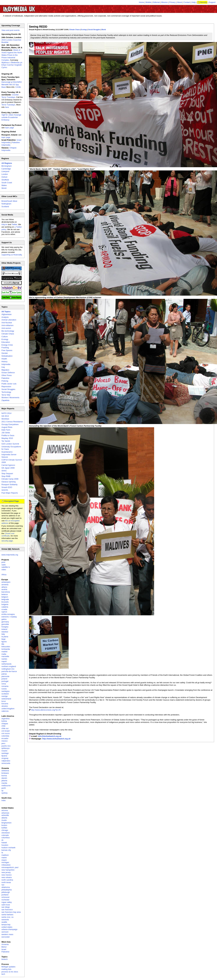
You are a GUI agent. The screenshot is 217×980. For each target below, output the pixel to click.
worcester (6, 937)
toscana (5, 704)
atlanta (4, 818)
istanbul (5, 632)
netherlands (6, 664)
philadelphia (7, 890)
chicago (5, 830)
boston (4, 825)
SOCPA (5, 490)
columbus (6, 838)
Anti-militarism (7, 325)
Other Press (7, 375)
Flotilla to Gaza (8, 435)
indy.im (4, 224)
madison (5, 855)
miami (4, 860)
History (4, 362)
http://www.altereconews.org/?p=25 (46, 710)
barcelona (6, 592)
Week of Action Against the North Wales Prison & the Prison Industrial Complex (12, 55)
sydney (4, 793)
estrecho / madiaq (9, 617)
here (7, 107)
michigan (5, 862)
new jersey (6, 872)
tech (3, 974)
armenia (5, 585)
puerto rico (6, 746)
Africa (4, 575)
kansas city (6, 850)
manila (4, 783)
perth (4, 788)
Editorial (156, 2)
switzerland (6, 699)
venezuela (6, 763)
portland (5, 895)
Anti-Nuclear (7, 323)
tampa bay (6, 925)
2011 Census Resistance (12, 422)
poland (4, 679)
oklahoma (6, 887)
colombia (5, 736)
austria (4, 589)
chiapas (5, 724)
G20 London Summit (10, 444)
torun (4, 701)
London (5, 174)
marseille (5, 656)
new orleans (7, 877)
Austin (4, 820)
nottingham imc (8, 669)
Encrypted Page (12, 501)
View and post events (11, 30)
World (104, 30)
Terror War (6, 395)
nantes (4, 659)
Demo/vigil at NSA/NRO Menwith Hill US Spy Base (12, 85)
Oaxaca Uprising (9, 482)
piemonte (5, 676)
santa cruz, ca (7, 917)
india (3, 800)
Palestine (5, 378)
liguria (4, 642)
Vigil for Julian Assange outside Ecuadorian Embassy (11, 117)
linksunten (6, 647)
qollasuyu (6, 748)
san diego (6, 907)
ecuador (5, 738)
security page (7, 541)
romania (5, 686)
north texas (6, 882)
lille (3, 644)
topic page (10, 128)
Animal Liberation (9, 320)
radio (4, 565)
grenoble (5, 624)
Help (194, 2)
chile (3, 726)
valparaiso (6, 761)
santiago (5, 753)
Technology (6, 392)
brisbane (5, 773)
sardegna (5, 691)
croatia (4, 609)
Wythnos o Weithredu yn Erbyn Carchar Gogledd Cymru (12, 65)
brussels (5, 602)
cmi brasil (6, 731)
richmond (5, 897)
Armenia (5, 944)
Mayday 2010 (7, 438)
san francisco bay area (11, 912)
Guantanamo (7, 452)
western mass (7, 934)
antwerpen (6, 582)
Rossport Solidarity (9, 484)
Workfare (5, 419)
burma (4, 776)
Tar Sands (6, 441)
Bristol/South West (9, 201)
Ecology (84, 30)
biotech (5, 959)
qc (2, 791)
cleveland (6, 833)
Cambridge (6, 169)
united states (7, 927)
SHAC (4, 471)
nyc (3, 885)
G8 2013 (5, 416)
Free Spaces (7, 350)
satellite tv (6, 567)
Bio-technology (8, 331)
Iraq (3, 367)
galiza (4, 619)
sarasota (5, 920)
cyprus (4, 612)
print (3, 562)
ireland (4, 629)
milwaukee (6, 865)
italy (3, 634)
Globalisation (7, 356)
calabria (5, 607)
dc (2, 840)
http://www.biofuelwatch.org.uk (56, 739)
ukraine (5, 706)
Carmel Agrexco (8, 465)
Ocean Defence (8, 373)
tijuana (4, 756)
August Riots (7, 427)
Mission (164, 2)
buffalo (4, 828)
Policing (5, 381)
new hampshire (8, 870)
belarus (5, 594)
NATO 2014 (6, 413)
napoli (4, 661)
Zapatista (5, 400)
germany (5, 622)
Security (204, 2)
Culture (5, 337)
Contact (187, 2)
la (2, 853)
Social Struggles (94, 30)
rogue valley (7, 902)
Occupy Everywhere (10, 424)
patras (4, 674)
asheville (5, 815)
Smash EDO (7, 487)
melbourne (6, 786)
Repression (6, 386)
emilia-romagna (8, 614)
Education (6, 342)
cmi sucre (6, 733)
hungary (5, 627)
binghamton (6, 823)
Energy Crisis (7, 345)
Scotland (5, 207)
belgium (5, 597)
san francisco (7, 910)
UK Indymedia (28, 8)
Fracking (5, 348)
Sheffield (5, 180)
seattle (4, 922)
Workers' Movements (10, 398)
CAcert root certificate (8, 535)
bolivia (4, 721)
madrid (4, 652)
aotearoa (5, 771)
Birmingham (7, 166)
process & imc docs (10, 972)
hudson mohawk (8, 848)
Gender (5, 353)
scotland (5, 694)
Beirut (4, 947)
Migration (5, 370)
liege (3, 639)
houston (5, 845)
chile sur (5, 728)
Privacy (172, 2)
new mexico (7, 875)
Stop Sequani (7, 473)
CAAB (18, 87)
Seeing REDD (38, 27)
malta (4, 654)
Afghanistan (7, 314)
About (180, 2)
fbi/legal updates (8, 967)
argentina (5, 719)
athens (4, 587)
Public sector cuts (9, 384)
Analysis (5, 317)
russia (4, 689)
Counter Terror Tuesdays (10, 96)
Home (142, 2)
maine (4, 858)
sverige (5, 696)
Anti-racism (6, 328)
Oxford (4, 177)
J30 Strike (6, 433)
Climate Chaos (74, 30)
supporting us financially (12, 255)
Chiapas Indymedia (9, 149)
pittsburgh (6, 892)
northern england (9, 666)
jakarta (4, 781)
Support (212, 2)
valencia (5, 711)
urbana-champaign (9, 929)
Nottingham (6, 204)
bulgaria (5, 604)
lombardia (6, 649)
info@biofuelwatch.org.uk (50, 736)
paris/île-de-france (9, 671)
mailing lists (6, 969)
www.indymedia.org (10, 555)
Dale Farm (6, 430)
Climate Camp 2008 (10, 479)
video (4, 570)
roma (4, 684)
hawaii (4, 843)
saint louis (6, 905)
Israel (4, 949)
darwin (4, 778)
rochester (5, 900)
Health (4, 359)
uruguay (5, 758)
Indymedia (6, 364)
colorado (5, 835)
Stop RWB (6, 476)
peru (3, 743)
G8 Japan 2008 (8, 468)
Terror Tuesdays (8, 105)
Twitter (14, 224)
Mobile (148, 2)
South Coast (7, 183)
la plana (5, 637)
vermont (5, 932)
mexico (4, 741)
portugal (5, 681)
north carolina (7, 880)
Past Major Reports (10, 493)
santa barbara (7, 915)
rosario (4, 751)
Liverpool (5, 171)
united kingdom (8, 709)
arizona (5, 810)
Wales (4, 185)
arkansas (5, 813)
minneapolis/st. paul (10, 867)
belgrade (5, 599)
